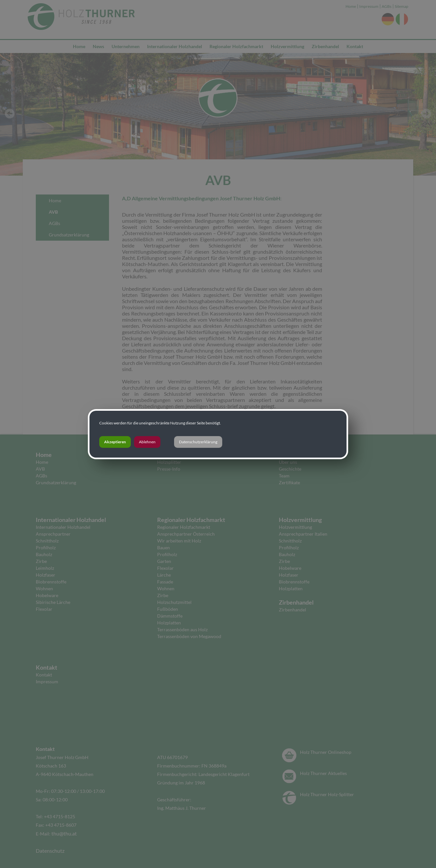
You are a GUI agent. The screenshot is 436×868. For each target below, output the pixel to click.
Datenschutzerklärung (198, 442)
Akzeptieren (115, 442)
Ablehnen (147, 442)
